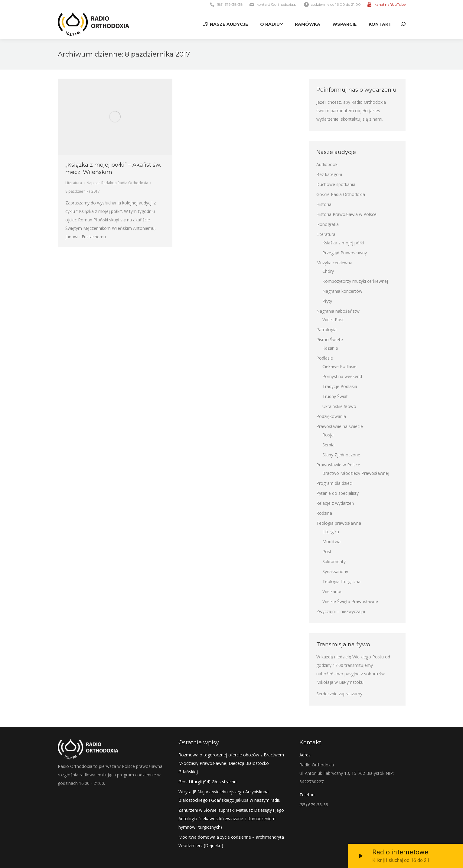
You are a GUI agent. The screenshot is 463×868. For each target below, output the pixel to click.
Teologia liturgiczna (341, 581)
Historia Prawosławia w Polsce (346, 214)
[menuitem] (225, 24)
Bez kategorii (329, 174)
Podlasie (325, 358)
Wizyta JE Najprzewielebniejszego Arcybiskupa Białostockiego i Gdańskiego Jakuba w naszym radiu (229, 796)
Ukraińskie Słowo (339, 406)
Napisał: (117, 183)
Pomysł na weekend (342, 376)
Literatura (74, 183)
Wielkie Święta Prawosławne (350, 601)
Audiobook (327, 164)
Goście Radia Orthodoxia (341, 194)
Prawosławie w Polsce (338, 465)
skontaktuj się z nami (362, 119)
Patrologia (326, 330)
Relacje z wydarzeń (335, 503)
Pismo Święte (330, 339)
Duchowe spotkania (336, 184)
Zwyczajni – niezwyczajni (341, 611)
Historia (324, 204)
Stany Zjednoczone (341, 455)
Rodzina (324, 513)
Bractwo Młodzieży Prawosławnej (356, 473)
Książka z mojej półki (343, 243)
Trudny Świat (335, 396)
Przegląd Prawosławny (345, 253)
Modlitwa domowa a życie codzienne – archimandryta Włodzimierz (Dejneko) (231, 841)
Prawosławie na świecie (340, 426)
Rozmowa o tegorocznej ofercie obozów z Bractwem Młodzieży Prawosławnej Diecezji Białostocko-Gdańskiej (231, 763)
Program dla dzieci (334, 483)
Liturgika (331, 532)
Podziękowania (331, 416)
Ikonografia (328, 224)
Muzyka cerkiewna (334, 263)
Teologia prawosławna (339, 523)
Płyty (327, 301)
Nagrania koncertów (342, 291)
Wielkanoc (332, 591)
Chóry (328, 271)
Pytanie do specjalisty (337, 493)
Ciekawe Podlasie (339, 366)
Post (327, 551)
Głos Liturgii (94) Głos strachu (207, 782)
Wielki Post (333, 320)
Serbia (328, 445)
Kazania (330, 348)
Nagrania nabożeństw (338, 311)
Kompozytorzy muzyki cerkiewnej (355, 281)
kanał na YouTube (390, 4)
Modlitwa (331, 542)
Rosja (328, 435)
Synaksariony (335, 571)
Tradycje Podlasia (340, 386)
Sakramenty (334, 561)
